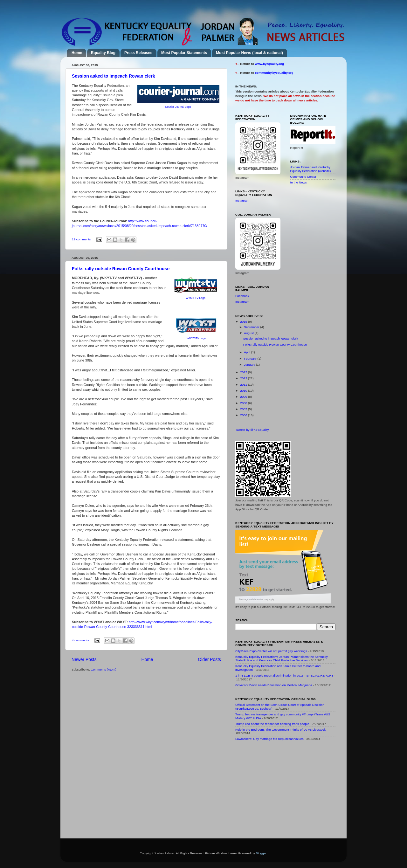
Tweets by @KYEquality (252, 430)
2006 (244, 415)
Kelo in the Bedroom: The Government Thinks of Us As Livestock (280, 730)
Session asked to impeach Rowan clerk (113, 76)
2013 (244, 372)
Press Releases (138, 53)
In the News (299, 182)
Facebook (242, 296)
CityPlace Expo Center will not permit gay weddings (271, 651)
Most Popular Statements (184, 53)
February (251, 358)
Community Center (303, 177)
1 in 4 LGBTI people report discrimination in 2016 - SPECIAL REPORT (284, 675)
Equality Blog (103, 53)
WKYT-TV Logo (196, 338)
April (248, 352)
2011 (244, 385)
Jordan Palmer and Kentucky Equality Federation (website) (311, 169)
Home (77, 53)
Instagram (242, 200)
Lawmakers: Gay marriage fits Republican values (269, 739)
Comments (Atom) (103, 669)
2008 (244, 403)
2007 (244, 409)
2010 (244, 391)
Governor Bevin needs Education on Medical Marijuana (274, 685)
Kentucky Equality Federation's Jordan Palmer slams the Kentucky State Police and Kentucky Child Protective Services (282, 659)
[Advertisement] (283, 791)
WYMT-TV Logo (196, 298)
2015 (244, 322)
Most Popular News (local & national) (249, 53)
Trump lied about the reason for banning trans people (272, 724)
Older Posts (210, 659)
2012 (244, 378)
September (252, 327)
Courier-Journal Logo (178, 107)
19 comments (81, 239)
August (249, 333)
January (250, 365)
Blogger (261, 853)
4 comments (80, 640)
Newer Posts (84, 659)
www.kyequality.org (270, 64)
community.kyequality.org (274, 73)
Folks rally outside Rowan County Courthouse (121, 269)
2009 (244, 397)
